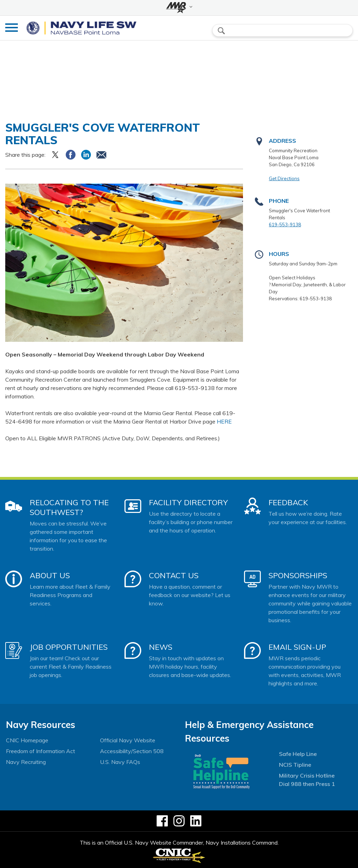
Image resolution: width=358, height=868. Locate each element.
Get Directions (284, 178)
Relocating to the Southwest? (69, 507)
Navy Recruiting (26, 762)
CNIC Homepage (27, 740)
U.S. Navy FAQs (120, 762)
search (221, 31)
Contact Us (174, 575)
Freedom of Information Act (41, 751)
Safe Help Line (298, 754)
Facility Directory (188, 502)
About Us (50, 575)
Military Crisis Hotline (307, 775)
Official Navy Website (128, 740)
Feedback (288, 502)
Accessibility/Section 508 (132, 751)
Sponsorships (298, 575)
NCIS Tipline (295, 765)
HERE (224, 421)
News (161, 647)
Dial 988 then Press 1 (307, 784)
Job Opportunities (69, 647)
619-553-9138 (285, 225)
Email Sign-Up (297, 647)
